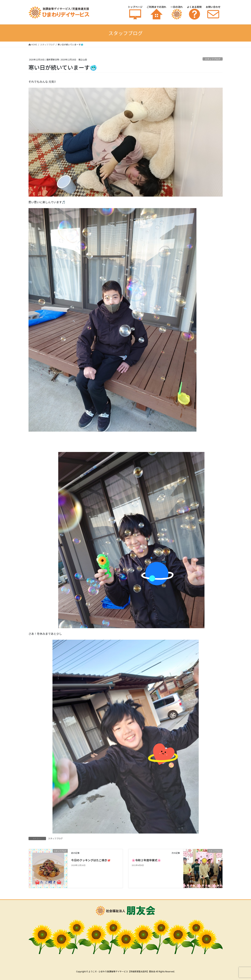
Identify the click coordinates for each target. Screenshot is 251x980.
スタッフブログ (213, 59)
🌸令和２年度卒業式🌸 (146, 860)
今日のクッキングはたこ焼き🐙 (91, 860)
